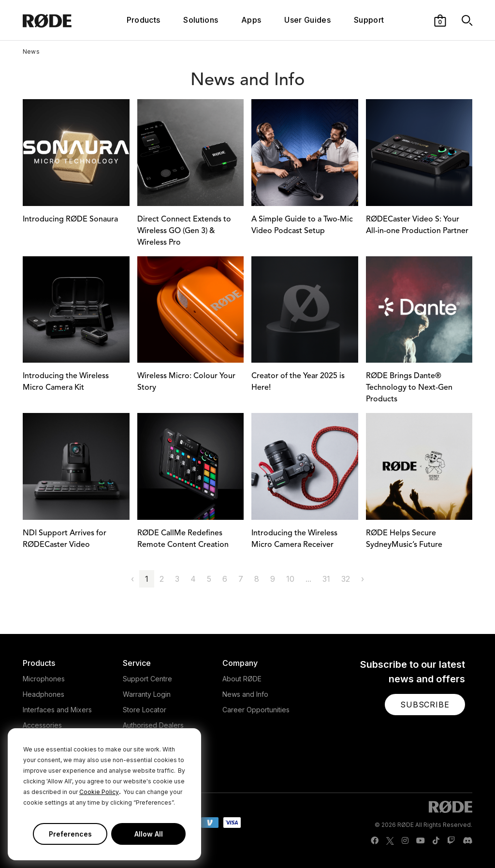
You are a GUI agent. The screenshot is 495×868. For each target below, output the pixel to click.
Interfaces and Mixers (57, 710)
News (31, 52)
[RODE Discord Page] (467, 841)
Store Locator (145, 710)
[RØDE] (60, 20)
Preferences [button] (70, 834)
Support (369, 20)
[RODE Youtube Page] (421, 841)
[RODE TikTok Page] (436, 841)
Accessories (42, 725)
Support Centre (147, 679)
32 (346, 579)
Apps (251, 20)
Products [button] (144, 20)
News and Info (245, 694)
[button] (440, 20)
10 (290, 579)
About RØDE (242, 679)
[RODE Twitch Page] (451, 841)
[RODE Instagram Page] (405, 841)
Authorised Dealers (153, 725)
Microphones (44, 679)
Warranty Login (147, 694)
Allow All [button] (149, 834)
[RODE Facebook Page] (375, 841)
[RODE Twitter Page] (390, 841)
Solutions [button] (201, 20)
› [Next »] (363, 579)
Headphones (44, 694)
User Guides (307, 20)
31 (326, 579)
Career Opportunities (256, 710)
